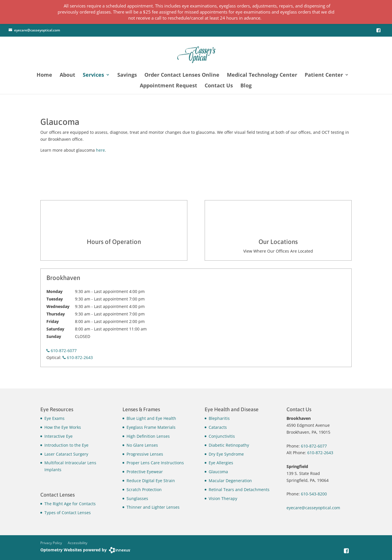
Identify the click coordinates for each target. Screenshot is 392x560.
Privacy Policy (51, 543)
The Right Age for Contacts (70, 504)
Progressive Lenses (145, 454)
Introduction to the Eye (66, 445)
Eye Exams (54, 418)
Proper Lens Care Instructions (155, 463)
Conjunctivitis (222, 436)
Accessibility (78, 543)
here (100, 150)
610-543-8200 (314, 494)
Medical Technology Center (262, 75)
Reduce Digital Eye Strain (151, 481)
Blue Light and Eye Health (151, 418)
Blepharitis (219, 418)
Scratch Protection (144, 489)
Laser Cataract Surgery (66, 454)
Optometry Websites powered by (73, 550)
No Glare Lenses (142, 445)
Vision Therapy (223, 498)
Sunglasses (137, 498)
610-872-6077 (62, 351)
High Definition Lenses (148, 436)
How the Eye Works (63, 427)
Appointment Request (168, 86)
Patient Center (324, 75)
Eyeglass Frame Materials (151, 427)
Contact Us (219, 86)
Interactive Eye (59, 436)
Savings (127, 75)
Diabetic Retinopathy (229, 445)
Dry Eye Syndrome (226, 454)
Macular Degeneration (230, 481)
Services (93, 75)
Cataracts (218, 427)
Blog (246, 86)
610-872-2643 (78, 357)
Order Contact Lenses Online (182, 75)
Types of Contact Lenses (68, 513)
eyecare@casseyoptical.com (37, 30)
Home (44, 75)
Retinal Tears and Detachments (239, 489)
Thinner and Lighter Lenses (153, 507)
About (67, 75)
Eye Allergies (221, 463)
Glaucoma (218, 472)
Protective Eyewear (145, 472)
